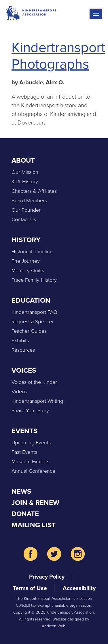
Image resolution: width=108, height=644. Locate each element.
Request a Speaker (33, 322)
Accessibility (79, 588)
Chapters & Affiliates (34, 191)
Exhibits (20, 341)
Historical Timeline (32, 252)
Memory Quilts (28, 271)
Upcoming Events (31, 443)
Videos (19, 392)
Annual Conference (33, 471)
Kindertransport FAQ (34, 312)
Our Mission (25, 172)
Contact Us (24, 219)
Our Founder (26, 210)
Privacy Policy (47, 577)
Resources (23, 350)
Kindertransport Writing (37, 401)
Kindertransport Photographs (58, 56)
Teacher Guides (29, 331)
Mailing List (34, 525)
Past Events (24, 452)
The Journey (26, 261)
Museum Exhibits (30, 462)
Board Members (29, 201)
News (21, 491)
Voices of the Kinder (34, 382)
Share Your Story (30, 410)
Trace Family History (34, 280)
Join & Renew (35, 503)
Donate (25, 514)
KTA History (25, 182)
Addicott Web (54, 626)
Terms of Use (30, 588)
